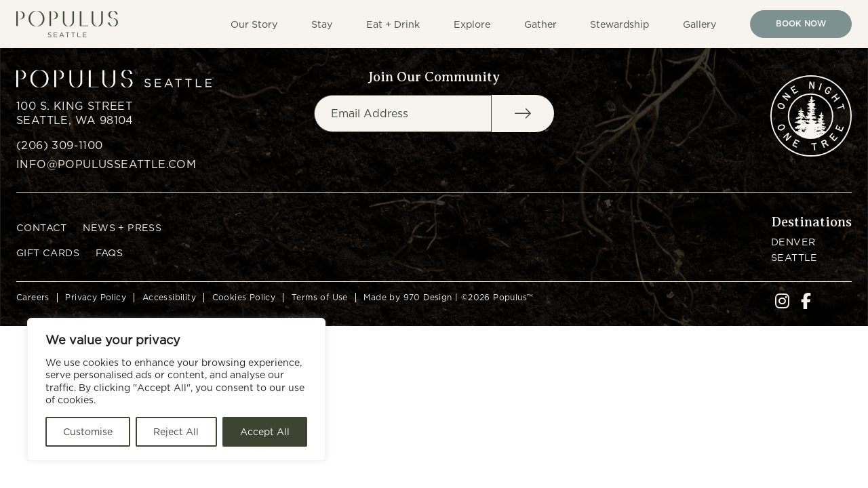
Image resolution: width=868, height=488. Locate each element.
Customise (88, 432)
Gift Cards (48, 252)
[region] (176, 389)
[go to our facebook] (806, 303)
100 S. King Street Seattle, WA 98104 (75, 113)
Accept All (265, 432)
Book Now (801, 23)
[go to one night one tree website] (811, 116)
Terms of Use (320, 297)
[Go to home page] (73, 24)
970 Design (428, 297)
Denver (793, 242)
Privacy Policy (96, 297)
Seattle (794, 257)
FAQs (110, 252)
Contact (42, 227)
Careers (33, 297)
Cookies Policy (244, 297)
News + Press (122, 227)
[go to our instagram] (782, 303)
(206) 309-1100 (60, 145)
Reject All (176, 432)
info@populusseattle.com (106, 164)
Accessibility (169, 297)
